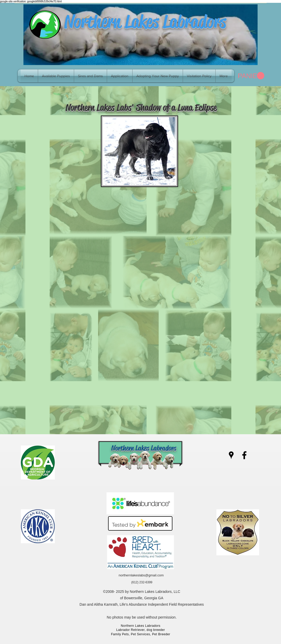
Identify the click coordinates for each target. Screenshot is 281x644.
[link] (251, 76)
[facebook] (244, 455)
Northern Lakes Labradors (145, 22)
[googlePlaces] (231, 455)
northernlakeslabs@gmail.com (141, 575)
